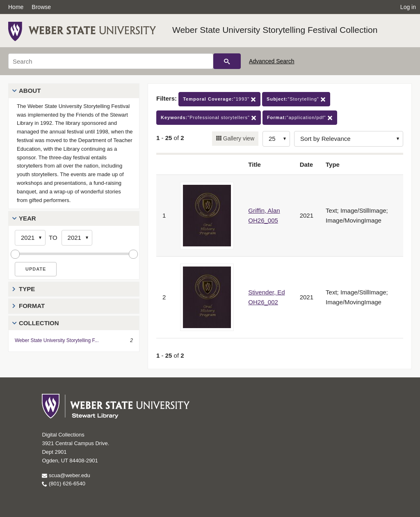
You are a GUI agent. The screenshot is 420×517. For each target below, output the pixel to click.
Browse (41, 7)
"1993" (219, 99)
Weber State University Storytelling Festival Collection (275, 30)
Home (16, 7)
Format (32, 306)
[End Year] (77, 238)
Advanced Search (272, 61)
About (30, 91)
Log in (408, 7)
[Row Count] (276, 139)
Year (27, 218)
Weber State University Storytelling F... (57, 340)
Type (27, 289)
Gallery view (238, 138)
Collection (39, 323)
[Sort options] (349, 139)
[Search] (111, 61)
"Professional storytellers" (209, 118)
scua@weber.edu (66, 475)
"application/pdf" (300, 118)
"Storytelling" (296, 99)
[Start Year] (30, 238)
